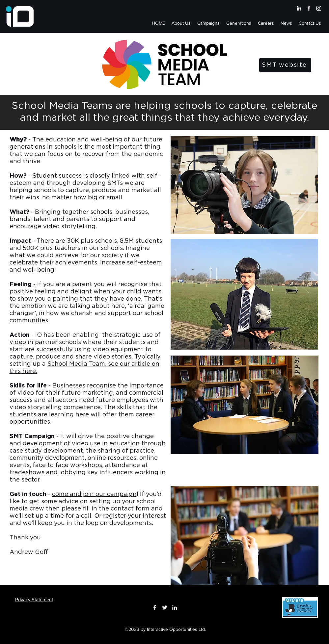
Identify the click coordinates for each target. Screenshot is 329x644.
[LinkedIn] (299, 8)
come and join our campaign (94, 494)
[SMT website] (285, 65)
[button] (208, 23)
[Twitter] (165, 607)
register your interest (135, 516)
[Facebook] (309, 8)
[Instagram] (319, 8)
